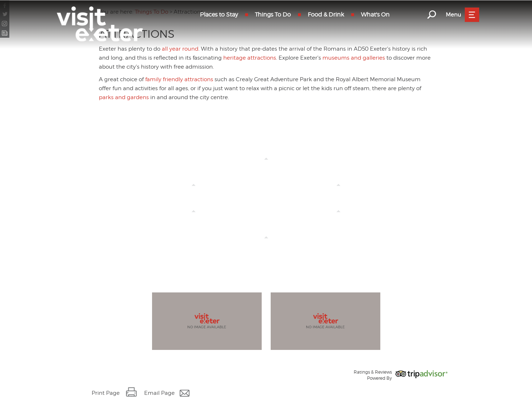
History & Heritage (194, 218)
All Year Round (339, 192)
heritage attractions (250, 58)
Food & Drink (326, 15)
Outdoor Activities (266, 244)
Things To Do (273, 15)
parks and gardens (124, 97)
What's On (375, 15)
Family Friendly (266, 166)
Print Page (106, 393)
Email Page (159, 393)
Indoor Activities (338, 218)
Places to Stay (219, 15)
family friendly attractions (179, 79)
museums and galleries (354, 58)
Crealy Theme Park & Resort (193, 192)
